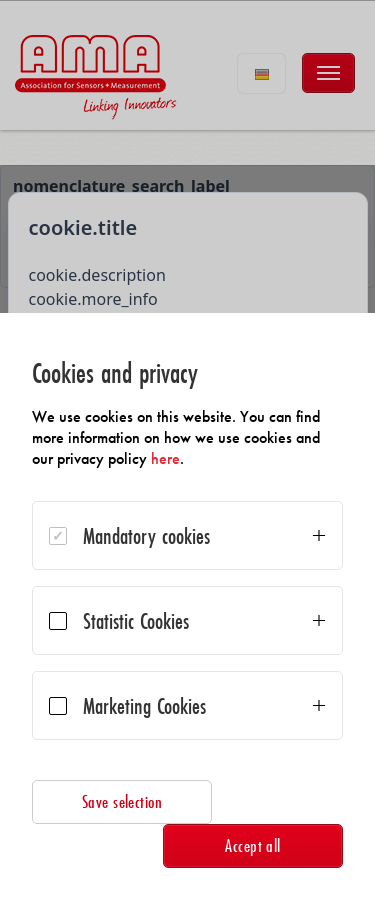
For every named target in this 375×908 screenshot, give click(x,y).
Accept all (253, 845)
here (165, 458)
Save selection (122, 801)
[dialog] (187, 610)
